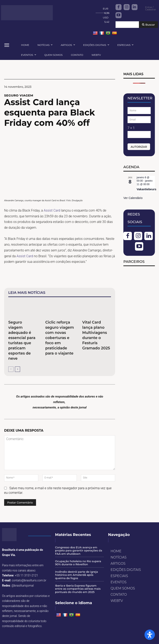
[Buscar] (148, 25)
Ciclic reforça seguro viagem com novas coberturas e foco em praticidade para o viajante (60, 338)
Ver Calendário (133, 198)
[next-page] (17, 369)
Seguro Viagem (19, 95)
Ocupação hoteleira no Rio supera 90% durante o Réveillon (78, 563)
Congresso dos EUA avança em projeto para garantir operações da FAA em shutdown (79, 551)
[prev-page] (11, 369)
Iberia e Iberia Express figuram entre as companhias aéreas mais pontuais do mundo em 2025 (78, 589)
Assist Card (52, 210)
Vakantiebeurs (146, 189)
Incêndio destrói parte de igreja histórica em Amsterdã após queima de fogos (76, 575)
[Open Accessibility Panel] (150, 635)
